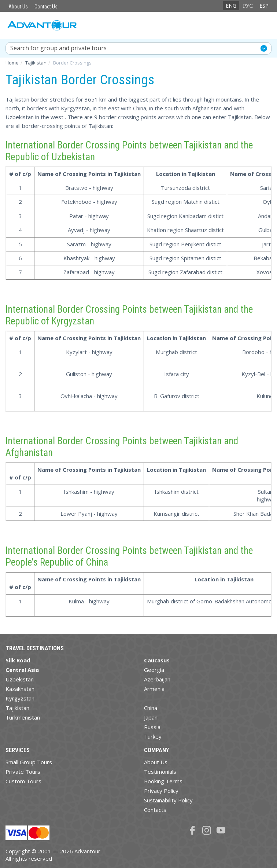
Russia (152, 727)
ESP (264, 6)
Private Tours (23, 772)
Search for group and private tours (58, 48)
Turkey (153, 736)
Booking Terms (163, 781)
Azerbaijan (157, 679)
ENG (231, 6)
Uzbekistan (20, 679)
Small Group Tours (29, 762)
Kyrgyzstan (20, 698)
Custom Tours (23, 781)
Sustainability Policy (168, 800)
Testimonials (160, 772)
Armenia (154, 689)
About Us (18, 7)
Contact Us (46, 7)
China (151, 708)
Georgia (154, 670)
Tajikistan (17, 708)
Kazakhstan (20, 689)
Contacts (155, 810)
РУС (248, 6)
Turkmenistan (23, 717)
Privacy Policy (161, 791)
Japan (151, 717)
